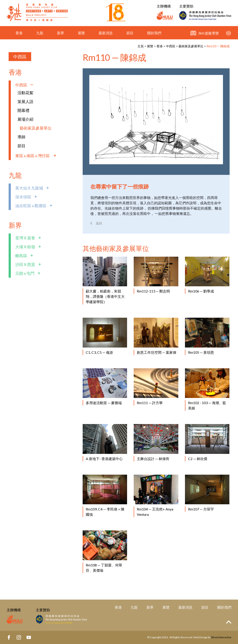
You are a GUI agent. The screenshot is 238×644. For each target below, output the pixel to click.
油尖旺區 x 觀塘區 (31, 206)
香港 (19, 34)
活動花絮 (25, 93)
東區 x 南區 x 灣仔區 (33, 156)
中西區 (171, 46)
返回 (99, 223)
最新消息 (106, 34)
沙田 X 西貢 (25, 264)
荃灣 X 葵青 (25, 238)
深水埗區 (23, 197)
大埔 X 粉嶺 (25, 247)
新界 (61, 34)
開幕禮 (23, 110)
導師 (21, 137)
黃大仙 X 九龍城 (29, 188)
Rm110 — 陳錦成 (218, 46)
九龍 (40, 34)
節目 (130, 34)
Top (229, 622)
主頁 (141, 46)
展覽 (81, 34)
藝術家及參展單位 (191, 46)
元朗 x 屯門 (25, 273)
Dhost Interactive (221, 637)
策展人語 (25, 101)
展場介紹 (25, 119)
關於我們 (154, 34)
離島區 (21, 256)
